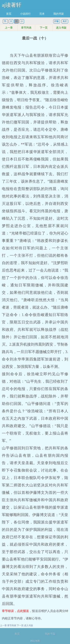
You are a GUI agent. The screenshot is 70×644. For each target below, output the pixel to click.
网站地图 (35, 641)
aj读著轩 (12, 5)
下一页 (44, 28)
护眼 (57, 21)
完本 (42, 14)
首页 (9, 14)
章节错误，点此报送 (15, 611)
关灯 (65, 21)
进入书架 (61, 28)
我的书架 (59, 14)
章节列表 (26, 28)
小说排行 (25, 14)
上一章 (9, 28)
